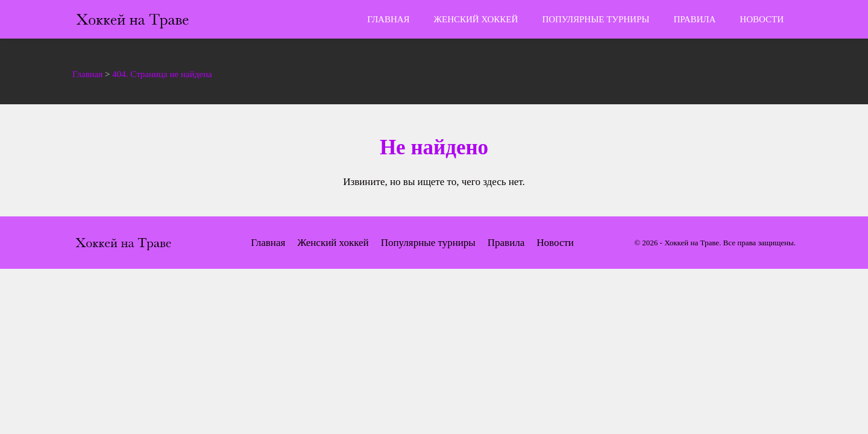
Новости (762, 19)
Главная (388, 19)
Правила (694, 19)
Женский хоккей (476, 19)
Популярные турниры (596, 19)
